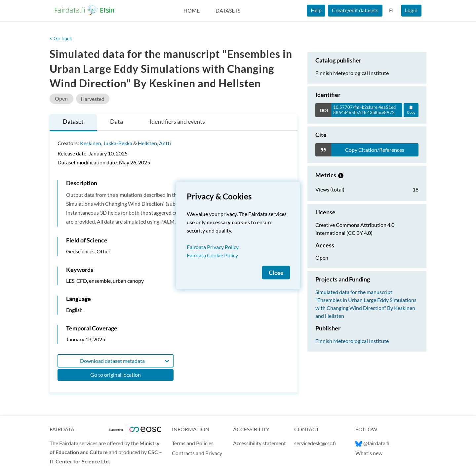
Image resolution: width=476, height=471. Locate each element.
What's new (369, 453)
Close (276, 273)
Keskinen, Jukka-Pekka (106, 143)
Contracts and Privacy (197, 453)
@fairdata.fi (372, 443)
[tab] (73, 123)
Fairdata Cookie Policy (212, 255)
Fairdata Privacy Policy (213, 247)
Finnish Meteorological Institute (352, 341)
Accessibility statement (259, 443)
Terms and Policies (193, 443)
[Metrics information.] (341, 175)
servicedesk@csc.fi (315, 443)
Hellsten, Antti (154, 143)
